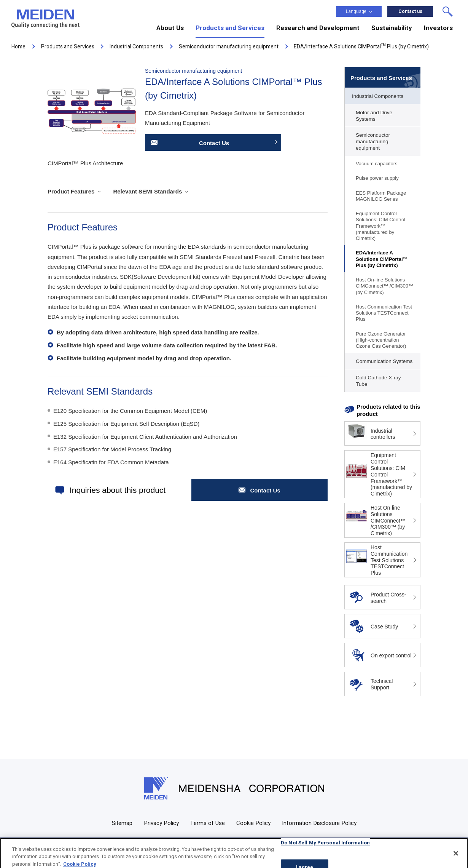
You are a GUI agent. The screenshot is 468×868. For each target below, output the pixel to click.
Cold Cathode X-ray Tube (378, 381)
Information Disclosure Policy (319, 823)
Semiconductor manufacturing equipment (373, 141)
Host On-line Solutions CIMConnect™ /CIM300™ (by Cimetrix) (384, 286)
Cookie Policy (253, 823)
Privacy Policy (161, 823)
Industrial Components (378, 96)
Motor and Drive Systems (374, 116)
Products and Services (381, 78)
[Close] (456, 858)
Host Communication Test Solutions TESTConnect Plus (384, 313)
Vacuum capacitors (377, 164)
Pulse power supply (377, 178)
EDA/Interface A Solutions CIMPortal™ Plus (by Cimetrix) (382, 259)
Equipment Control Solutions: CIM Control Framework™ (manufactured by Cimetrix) (380, 226)
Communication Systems (384, 361)
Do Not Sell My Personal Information (326, 848)
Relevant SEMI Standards (147, 191)
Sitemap (122, 823)
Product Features (71, 191)
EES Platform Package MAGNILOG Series (381, 196)
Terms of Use (208, 823)
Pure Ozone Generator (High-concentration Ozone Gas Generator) (381, 340)
